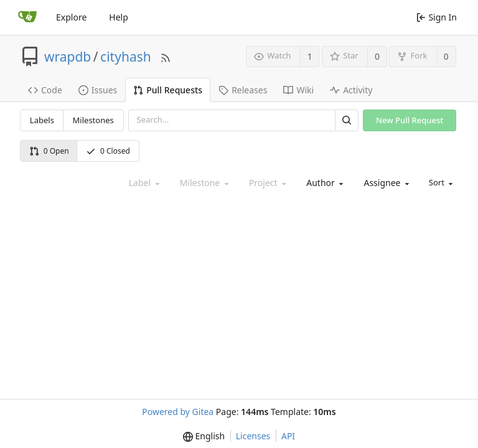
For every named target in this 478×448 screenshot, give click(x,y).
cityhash (126, 57)
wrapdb (68, 57)
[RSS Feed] (166, 56)
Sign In (437, 17)
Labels (42, 120)
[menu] (440, 183)
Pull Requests (168, 90)
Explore (71, 17)
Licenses (253, 436)
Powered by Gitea (178, 412)
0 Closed (108, 151)
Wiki (298, 90)
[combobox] (324, 183)
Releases (243, 90)
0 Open (49, 151)
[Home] (27, 17)
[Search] (347, 120)
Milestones (93, 120)
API (288, 436)
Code (45, 90)
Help (119, 17)
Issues (98, 90)
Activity (351, 90)
